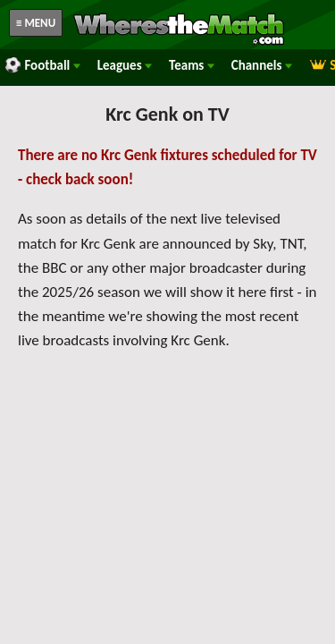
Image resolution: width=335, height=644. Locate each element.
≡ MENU (36, 23)
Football (42, 65)
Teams (192, 65)
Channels (262, 65)
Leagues (125, 65)
